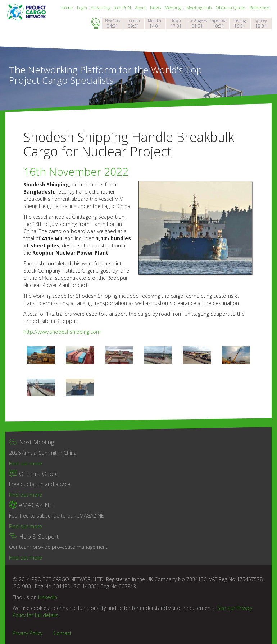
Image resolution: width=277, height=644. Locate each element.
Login (83, 8)
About (141, 8)
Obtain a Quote (231, 8)
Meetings (174, 8)
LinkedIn (48, 597)
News (156, 8)
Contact (62, 633)
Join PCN (123, 8)
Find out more (26, 464)
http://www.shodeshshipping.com (62, 332)
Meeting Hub (199, 8)
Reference (259, 8)
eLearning (101, 8)
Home (68, 8)
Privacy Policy (28, 633)
